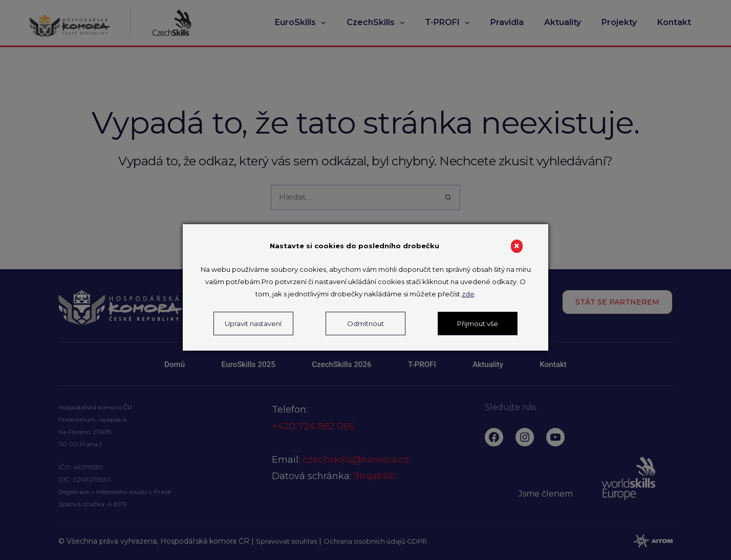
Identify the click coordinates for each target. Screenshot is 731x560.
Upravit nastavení (253, 324)
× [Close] (517, 246)
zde (468, 294)
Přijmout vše (478, 324)
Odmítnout (365, 324)
